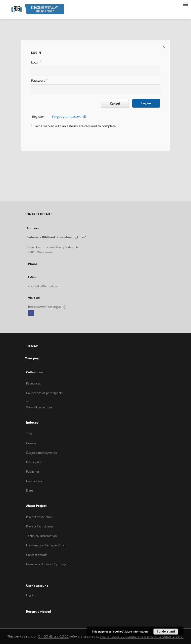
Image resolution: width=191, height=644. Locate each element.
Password (39, 81)
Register (38, 117)
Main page (32, 358)
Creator (32, 443)
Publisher (33, 472)
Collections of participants (44, 393)
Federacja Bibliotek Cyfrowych (47, 564)
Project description (39, 517)
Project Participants (40, 526)
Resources (33, 383)
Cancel (115, 103)
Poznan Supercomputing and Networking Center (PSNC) (142, 636)
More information (137, 632)
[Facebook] (31, 313)
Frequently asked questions (45, 545)
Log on (146, 103)
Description (34, 462)
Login (36, 62)
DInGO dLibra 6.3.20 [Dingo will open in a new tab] (53, 636)
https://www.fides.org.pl (48, 307)
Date (29, 490)
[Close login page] (164, 46)
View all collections (39, 407)
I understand (166, 632)
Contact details (37, 555)
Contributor (34, 481)
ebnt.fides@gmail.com (44, 286)
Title (29, 434)
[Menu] (185, 4)
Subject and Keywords (42, 453)
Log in (30, 595)
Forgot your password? (69, 117)
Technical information (42, 536)
